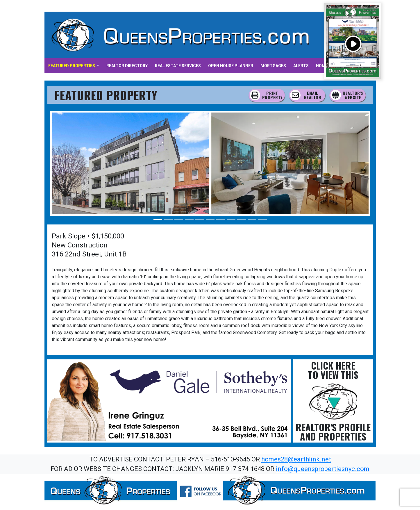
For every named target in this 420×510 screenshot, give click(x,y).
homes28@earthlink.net (296, 459)
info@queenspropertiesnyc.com (323, 469)
